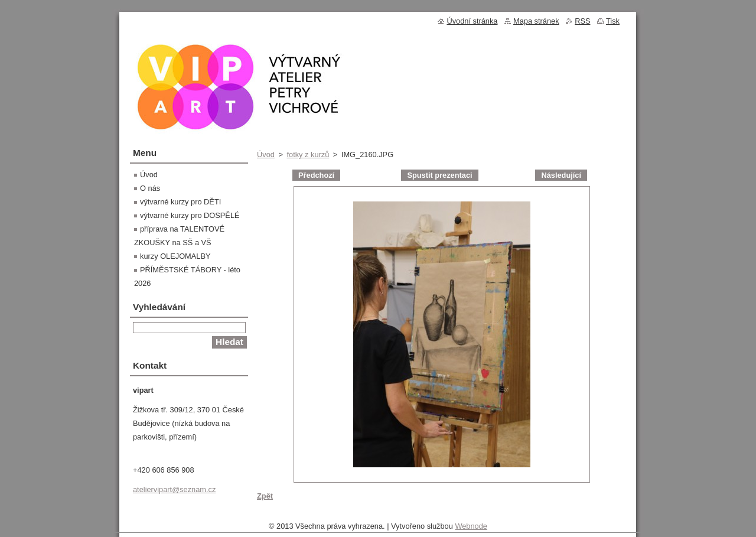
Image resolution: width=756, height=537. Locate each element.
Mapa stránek (536, 21)
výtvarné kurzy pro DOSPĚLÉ (190, 215)
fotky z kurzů (308, 154)
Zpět (265, 496)
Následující (561, 175)
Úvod (266, 154)
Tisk (613, 21)
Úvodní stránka (472, 21)
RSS (582, 21)
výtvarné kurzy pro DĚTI (180, 202)
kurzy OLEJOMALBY (175, 256)
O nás (150, 188)
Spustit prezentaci (439, 175)
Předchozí (316, 175)
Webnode (471, 529)
